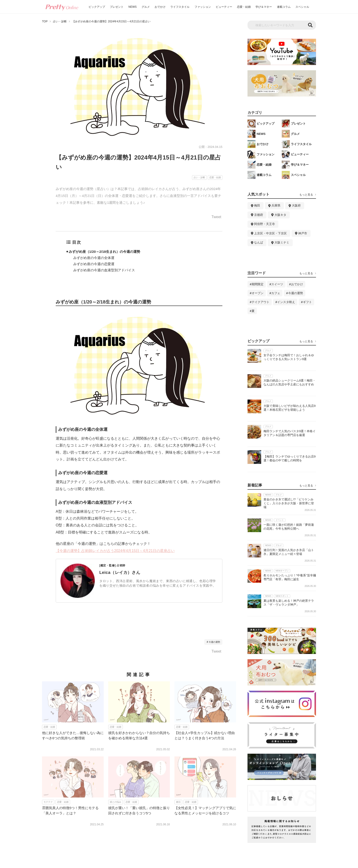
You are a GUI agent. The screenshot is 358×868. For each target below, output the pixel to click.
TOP (45, 21)
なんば (259, 242)
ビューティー (224, 7)
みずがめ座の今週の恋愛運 (94, 264)
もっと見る (306, 195)
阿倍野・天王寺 (265, 224)
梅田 (257, 205)
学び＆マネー (264, 7)
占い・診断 (60, 21)
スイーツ (277, 284)
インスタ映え (286, 302)
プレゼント (117, 7)
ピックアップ (97, 7)
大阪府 (296, 205)
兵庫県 (276, 205)
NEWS (133, 7)
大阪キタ (280, 215)
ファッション (203, 7)
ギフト (307, 302)
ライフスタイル (180, 7)
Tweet (216, 217)
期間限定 (258, 284)
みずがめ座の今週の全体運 (94, 258)
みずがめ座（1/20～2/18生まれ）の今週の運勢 (104, 252)
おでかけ (160, 7)
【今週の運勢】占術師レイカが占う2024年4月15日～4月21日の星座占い (115, 551)
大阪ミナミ (282, 242)
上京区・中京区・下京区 (270, 233)
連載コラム (284, 7)
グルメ (146, 7)
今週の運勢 (214, 642)
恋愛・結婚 (244, 7)
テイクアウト (261, 302)
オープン (258, 293)
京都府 (259, 215)
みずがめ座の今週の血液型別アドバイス (104, 270)
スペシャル (302, 7)
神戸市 (303, 233)
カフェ (276, 293)
